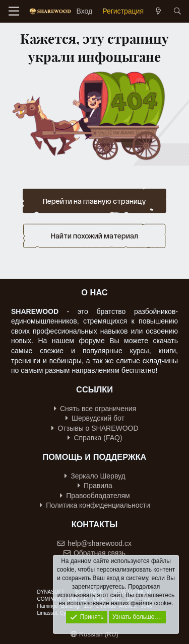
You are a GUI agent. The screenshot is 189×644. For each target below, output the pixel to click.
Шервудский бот (95, 418)
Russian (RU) (94, 634)
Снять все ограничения (95, 409)
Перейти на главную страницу (94, 201)
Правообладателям (95, 496)
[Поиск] (177, 12)
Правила (95, 486)
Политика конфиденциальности (95, 505)
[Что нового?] (158, 12)
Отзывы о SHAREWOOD (95, 428)
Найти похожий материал (94, 236)
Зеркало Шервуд (95, 476)
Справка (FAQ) (95, 438)
